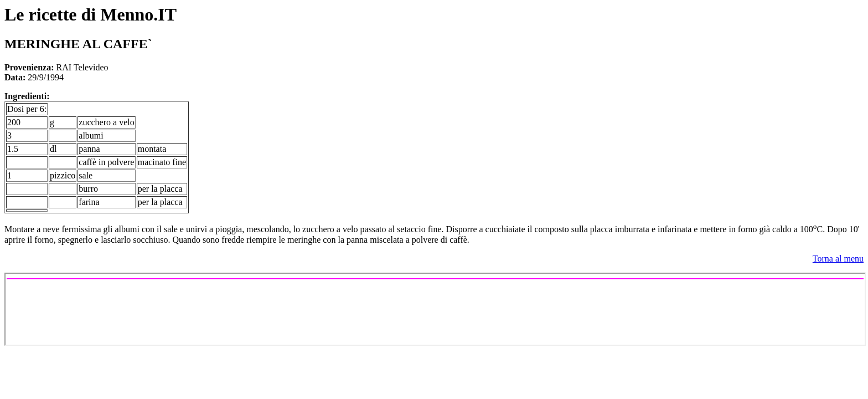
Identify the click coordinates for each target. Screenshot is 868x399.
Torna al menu (838, 259)
